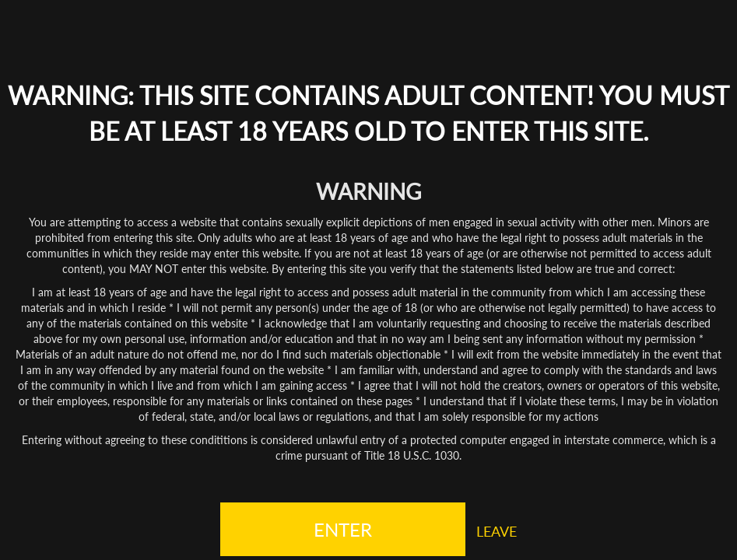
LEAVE (497, 531)
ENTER (343, 529)
